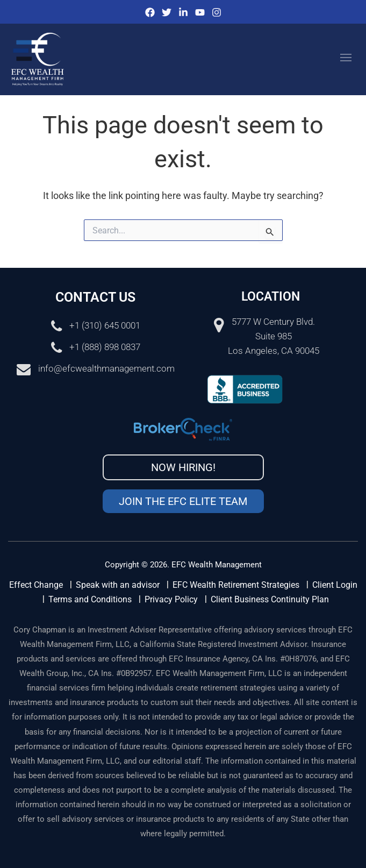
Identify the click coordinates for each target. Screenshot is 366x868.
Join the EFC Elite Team (183, 501)
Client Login (335, 585)
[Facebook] (150, 12)
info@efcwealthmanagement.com (106, 368)
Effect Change (36, 585)
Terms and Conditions (90, 599)
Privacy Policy (171, 599)
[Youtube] (200, 12)
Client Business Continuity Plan (270, 599)
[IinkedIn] (183, 12)
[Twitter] (167, 12)
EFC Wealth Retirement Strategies (236, 585)
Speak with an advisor (118, 585)
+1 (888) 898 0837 (105, 347)
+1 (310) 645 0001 (105, 325)
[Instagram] (217, 12)
